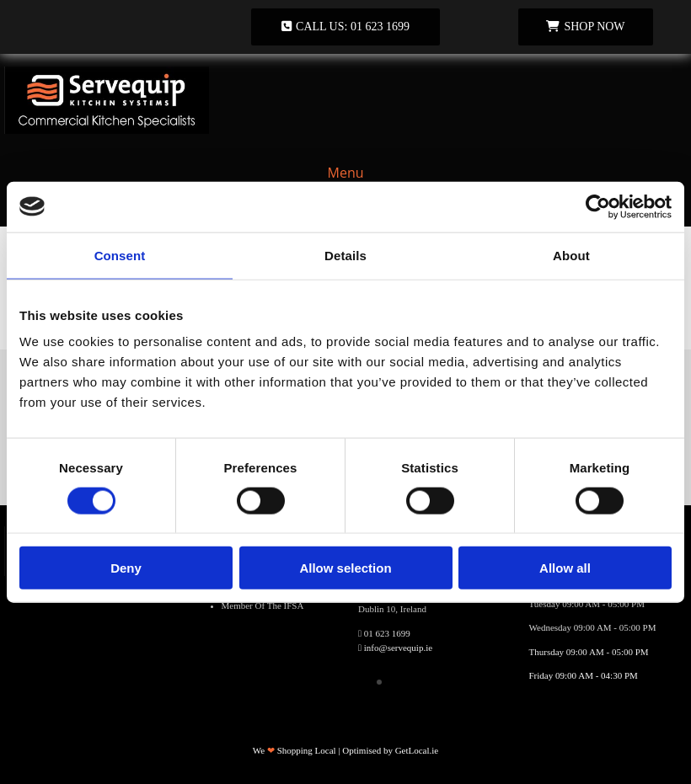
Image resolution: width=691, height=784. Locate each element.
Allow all (565, 568)
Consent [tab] (120, 255)
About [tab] (571, 255)
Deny (126, 568)
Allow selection (345, 568)
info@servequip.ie (398, 648)
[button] (345, 27)
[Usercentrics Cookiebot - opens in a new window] (598, 206)
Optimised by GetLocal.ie (390, 750)
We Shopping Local (295, 750)
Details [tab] (345, 255)
